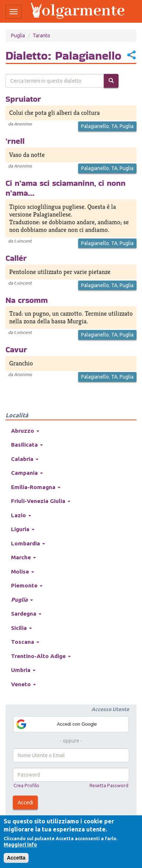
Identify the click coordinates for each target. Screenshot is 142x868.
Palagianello (95, 126)
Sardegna (26, 614)
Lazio (21, 515)
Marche (23, 557)
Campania (27, 473)
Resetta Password (109, 785)
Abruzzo (25, 431)
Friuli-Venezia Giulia (41, 501)
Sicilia (21, 628)
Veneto (23, 684)
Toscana (25, 642)
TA (114, 126)
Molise (23, 572)
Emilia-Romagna (36, 487)
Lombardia (28, 543)
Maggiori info (20, 845)
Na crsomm (27, 300)
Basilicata (27, 445)
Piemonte (27, 585)
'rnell (15, 141)
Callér (16, 258)
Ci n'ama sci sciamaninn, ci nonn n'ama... (65, 188)
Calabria (25, 459)
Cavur (16, 349)
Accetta (16, 858)
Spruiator (23, 99)
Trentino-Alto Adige (41, 656)
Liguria (23, 529)
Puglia (18, 35)
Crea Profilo (26, 785)
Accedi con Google (56, 724)
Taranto (41, 35)
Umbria (23, 670)
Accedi (25, 803)
